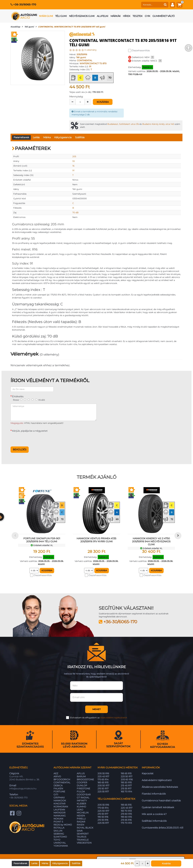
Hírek (127, 16)
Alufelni (102, 16)
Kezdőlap (15, 27)
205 (74, 156)
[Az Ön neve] (32, 389)
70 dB (75, 213)
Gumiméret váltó (163, 16)
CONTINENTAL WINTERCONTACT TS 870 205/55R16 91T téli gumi (72, 27)
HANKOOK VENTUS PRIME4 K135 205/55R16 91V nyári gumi (96, 540)
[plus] (88, 102)
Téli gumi (61, 16)
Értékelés (18, 396)
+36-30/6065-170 (25, 5)
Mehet (97, 709)
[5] (36, 400)
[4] (32, 400)
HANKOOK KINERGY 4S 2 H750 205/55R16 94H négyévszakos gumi (151, 541)
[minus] (72, 102)
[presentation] (33, 438)
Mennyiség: (76, 97)
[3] (29, 400)
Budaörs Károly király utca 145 (158, 124)
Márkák (115, 16)
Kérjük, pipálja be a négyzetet (30, 431)
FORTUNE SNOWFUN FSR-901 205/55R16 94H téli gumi (42, 540)
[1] (21, 400)
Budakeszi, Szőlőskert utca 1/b (123, 124)
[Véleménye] (54, 412)
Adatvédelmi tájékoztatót (114, 718)
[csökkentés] (137, 863)
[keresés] (152, 5)
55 (74, 161)
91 (90, 66)
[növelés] (148, 863)
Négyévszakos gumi (82, 16)
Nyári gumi (46, 16)
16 (73, 166)
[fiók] (172, 5)
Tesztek (137, 16)
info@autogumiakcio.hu (23, 788)
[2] (25, 400)
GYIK (147, 16)
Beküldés (20, 450)
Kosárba (103, 102)
